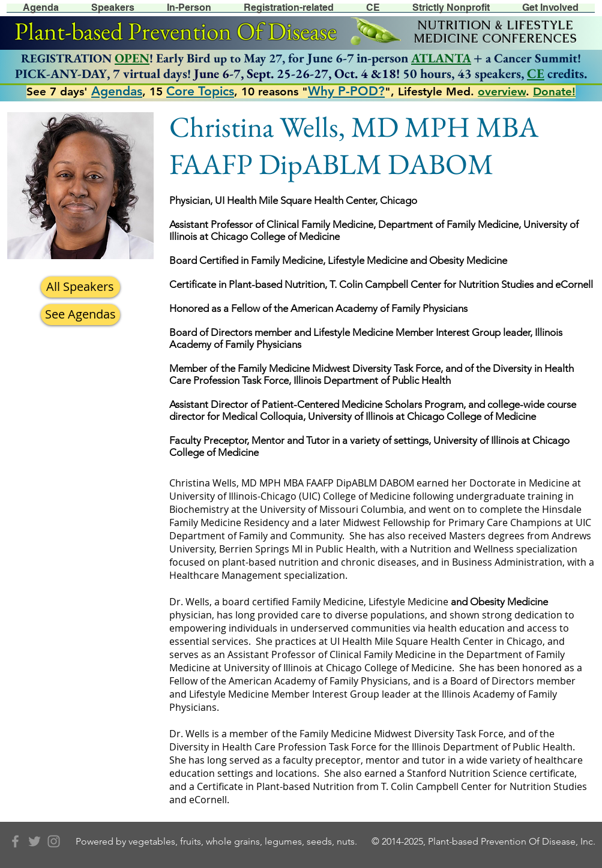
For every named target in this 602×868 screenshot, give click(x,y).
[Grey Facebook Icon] (15, 841)
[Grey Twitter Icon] (35, 841)
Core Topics (200, 91)
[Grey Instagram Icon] (54, 841)
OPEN (132, 58)
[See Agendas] (80, 315)
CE (536, 73)
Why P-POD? (346, 91)
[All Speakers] (80, 287)
